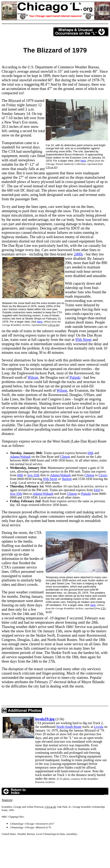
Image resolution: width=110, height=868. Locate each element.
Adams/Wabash (20, 457)
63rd (97, 490)
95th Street (50, 479)
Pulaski (86, 494)
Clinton (65, 457)
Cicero (103, 475)
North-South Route (69, 727)
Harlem (67, 479)
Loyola (99, 727)
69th (90, 453)
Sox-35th (33, 475)
